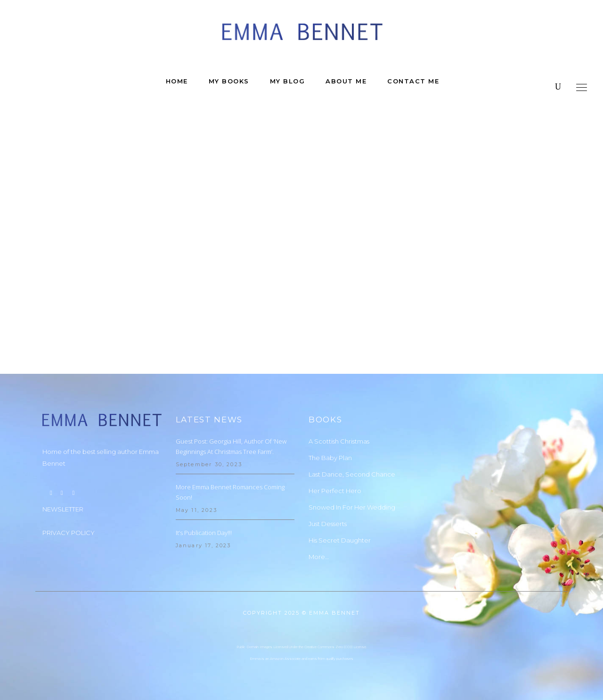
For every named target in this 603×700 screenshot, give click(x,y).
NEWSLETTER (63, 509)
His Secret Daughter (340, 540)
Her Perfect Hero (335, 491)
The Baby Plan (330, 458)
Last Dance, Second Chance (352, 474)
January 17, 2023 (204, 545)
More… (319, 557)
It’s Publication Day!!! (204, 533)
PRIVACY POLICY (69, 533)
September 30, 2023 (209, 464)
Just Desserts (328, 524)
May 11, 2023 (196, 510)
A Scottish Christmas (339, 441)
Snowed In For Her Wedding (352, 507)
